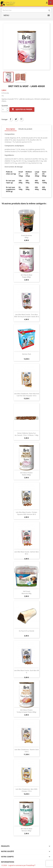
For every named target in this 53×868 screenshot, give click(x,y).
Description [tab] (11, 129)
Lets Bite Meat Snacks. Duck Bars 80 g (26, 671)
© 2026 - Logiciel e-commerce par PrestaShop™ (19, 865)
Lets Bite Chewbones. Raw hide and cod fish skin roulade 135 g (27, 395)
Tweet (16, 119)
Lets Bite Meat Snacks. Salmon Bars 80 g (27, 553)
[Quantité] (4, 109)
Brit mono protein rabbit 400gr (26, 474)
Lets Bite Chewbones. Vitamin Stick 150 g (27, 751)
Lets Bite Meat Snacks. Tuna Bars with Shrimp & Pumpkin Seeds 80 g (27, 316)
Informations (8, 862)
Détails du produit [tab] (25, 129)
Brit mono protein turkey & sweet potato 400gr (27, 711)
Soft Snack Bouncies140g (26, 592)
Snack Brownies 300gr (27, 236)
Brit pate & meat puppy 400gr (27, 276)
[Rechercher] (26, 10)
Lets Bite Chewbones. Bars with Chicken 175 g (26, 790)
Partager (11, 119)
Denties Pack (27, 354)
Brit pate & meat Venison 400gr (27, 830)
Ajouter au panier (22, 109)
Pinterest (21, 119)
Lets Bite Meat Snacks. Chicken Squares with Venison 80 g (26, 513)
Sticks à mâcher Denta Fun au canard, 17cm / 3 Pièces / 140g (26, 434)
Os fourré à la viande (26, 631)
